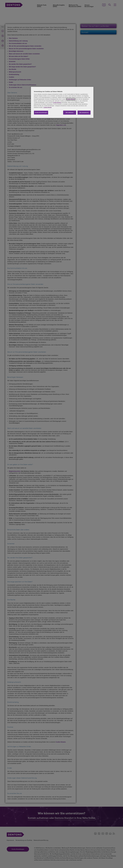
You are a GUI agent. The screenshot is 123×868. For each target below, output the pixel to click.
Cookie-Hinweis (71, 99)
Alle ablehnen (70, 113)
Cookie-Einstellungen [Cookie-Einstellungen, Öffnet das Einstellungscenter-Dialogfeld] (41, 113)
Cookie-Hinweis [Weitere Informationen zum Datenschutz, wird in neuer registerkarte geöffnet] (48, 107)
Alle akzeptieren (84, 113)
